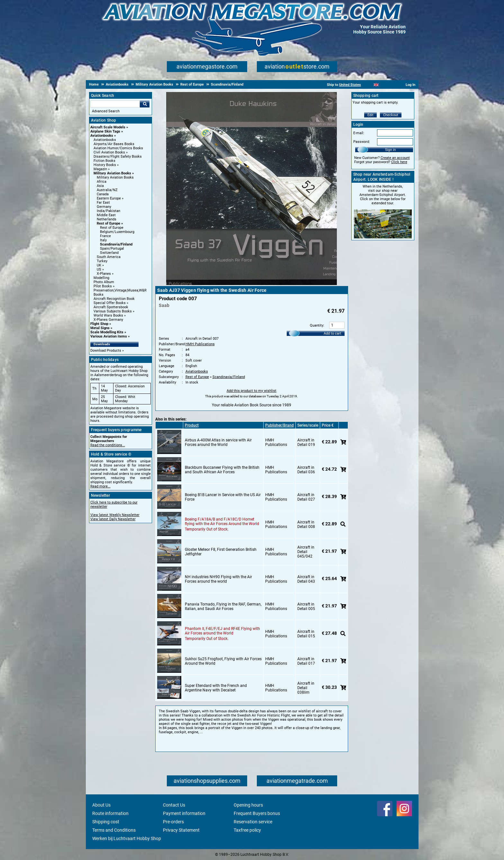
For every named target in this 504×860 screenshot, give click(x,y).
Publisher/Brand (279, 425)
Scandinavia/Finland (116, 244)
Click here (399, 162)
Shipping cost (106, 822)
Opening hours (248, 805)
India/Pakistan (108, 211)
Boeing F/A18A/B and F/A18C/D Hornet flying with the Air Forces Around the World (222, 522)
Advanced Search (106, 111)
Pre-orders (173, 822)
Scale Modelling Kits (107, 332)
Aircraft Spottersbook (111, 307)
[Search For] (115, 104)
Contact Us (174, 805)
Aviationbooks (102, 136)
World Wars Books (108, 315)
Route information (110, 813)
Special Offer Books (110, 303)
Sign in (391, 150)
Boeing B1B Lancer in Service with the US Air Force (223, 497)
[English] (376, 85)
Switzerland (109, 253)
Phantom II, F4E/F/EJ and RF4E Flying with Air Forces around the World (222, 631)
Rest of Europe (108, 223)
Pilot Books (103, 286)
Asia (100, 186)
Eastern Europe (109, 198)
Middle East (106, 215)
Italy (103, 240)
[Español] (384, 85)
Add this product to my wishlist (252, 391)
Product (192, 425)
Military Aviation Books (112, 173)
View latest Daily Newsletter (113, 519)
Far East (103, 203)
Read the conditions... (108, 445)
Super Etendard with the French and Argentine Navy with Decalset (216, 688)
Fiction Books (104, 161)
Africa (102, 182)
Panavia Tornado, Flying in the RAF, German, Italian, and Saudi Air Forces (223, 606)
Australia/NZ (107, 190)
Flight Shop (99, 324)
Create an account (395, 158)
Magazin (100, 169)
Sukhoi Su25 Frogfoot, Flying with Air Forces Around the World (223, 661)
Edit (370, 115)
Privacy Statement (181, 830)
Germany (104, 207)
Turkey (102, 261)
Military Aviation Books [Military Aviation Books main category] (115, 177)
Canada (103, 194)
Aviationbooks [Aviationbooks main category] (105, 140)
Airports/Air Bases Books (114, 144)
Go (145, 104)
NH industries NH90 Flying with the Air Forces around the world (218, 579)
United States (350, 85)
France (105, 236)
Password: (362, 142)
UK (99, 265)
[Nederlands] (368, 85)
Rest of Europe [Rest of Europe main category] (112, 228)
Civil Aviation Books (109, 152)
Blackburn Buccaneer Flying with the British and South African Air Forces (222, 470)
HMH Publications (200, 344)
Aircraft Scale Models (108, 127)
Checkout (391, 115)
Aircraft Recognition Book (114, 299)
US (99, 269)
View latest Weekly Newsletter (115, 515)
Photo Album (104, 282)
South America (109, 257)
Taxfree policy (247, 830)
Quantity (317, 325)
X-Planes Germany (108, 320)
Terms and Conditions (114, 830)
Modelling (101, 278)
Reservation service (253, 822)
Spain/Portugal (112, 249)
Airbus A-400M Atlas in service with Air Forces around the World (218, 442)
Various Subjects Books (113, 311)
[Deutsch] (392, 85)
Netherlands (107, 219)
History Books (105, 165)
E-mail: (359, 133)
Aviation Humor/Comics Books (118, 148)
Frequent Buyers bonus (257, 813)
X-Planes (104, 274)
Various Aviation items (109, 336)
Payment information (184, 813)
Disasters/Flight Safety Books (118, 157)
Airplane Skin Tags (105, 131)
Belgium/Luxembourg (117, 232)
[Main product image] (252, 284)
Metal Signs (100, 328)
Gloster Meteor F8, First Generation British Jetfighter (221, 552)
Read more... (100, 486)
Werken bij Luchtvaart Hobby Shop (127, 838)
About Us (101, 805)
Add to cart (333, 333)
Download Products (106, 351)
